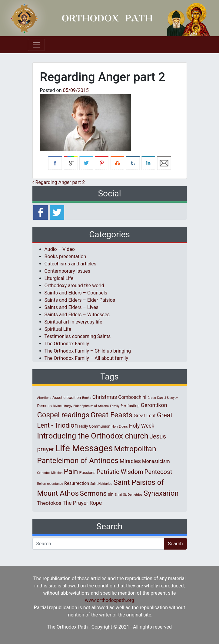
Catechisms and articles (71, 264)
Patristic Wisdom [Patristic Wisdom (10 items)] (120, 472)
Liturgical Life (59, 278)
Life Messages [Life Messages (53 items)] (84, 448)
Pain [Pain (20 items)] (71, 471)
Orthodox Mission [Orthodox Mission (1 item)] (50, 473)
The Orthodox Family (67, 344)
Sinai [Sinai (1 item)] (118, 495)
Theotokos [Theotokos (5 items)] (49, 503)
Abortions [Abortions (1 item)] (44, 398)
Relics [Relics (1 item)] (41, 484)
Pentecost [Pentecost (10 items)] (158, 472)
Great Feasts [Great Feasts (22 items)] (111, 415)
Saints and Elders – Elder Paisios (80, 300)
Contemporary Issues (68, 271)
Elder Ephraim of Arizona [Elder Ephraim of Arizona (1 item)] (91, 406)
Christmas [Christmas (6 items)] (105, 397)
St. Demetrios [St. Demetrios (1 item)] (133, 495)
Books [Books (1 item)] (87, 398)
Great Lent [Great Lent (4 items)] (145, 416)
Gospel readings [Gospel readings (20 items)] (63, 415)
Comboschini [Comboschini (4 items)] (132, 397)
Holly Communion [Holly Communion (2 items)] (95, 426)
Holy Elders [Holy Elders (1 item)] (119, 427)
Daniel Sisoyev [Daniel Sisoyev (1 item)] (168, 398)
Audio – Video (60, 249)
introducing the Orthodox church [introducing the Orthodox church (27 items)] (93, 436)
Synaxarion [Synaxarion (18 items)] (161, 493)
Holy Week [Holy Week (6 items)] (142, 426)
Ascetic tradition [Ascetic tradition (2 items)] (67, 398)
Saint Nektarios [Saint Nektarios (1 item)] (101, 484)
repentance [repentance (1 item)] (55, 484)
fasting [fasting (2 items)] (134, 406)
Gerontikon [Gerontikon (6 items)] (154, 405)
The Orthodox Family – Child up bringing (88, 351)
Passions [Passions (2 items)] (87, 473)
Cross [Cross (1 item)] (152, 398)
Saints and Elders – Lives (71, 307)
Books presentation (65, 256)
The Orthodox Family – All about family (86, 358)
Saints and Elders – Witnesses (77, 315)
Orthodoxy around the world (74, 286)
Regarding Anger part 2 (59, 182)
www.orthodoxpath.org (109, 600)
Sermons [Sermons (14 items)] (93, 493)
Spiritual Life (58, 329)
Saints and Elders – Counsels (76, 293)
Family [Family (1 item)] (115, 406)
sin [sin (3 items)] (111, 494)
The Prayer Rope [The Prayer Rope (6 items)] (82, 503)
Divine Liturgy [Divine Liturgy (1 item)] (63, 406)
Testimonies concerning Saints (78, 336)
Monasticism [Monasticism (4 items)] (156, 461)
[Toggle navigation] (36, 45)
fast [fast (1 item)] (123, 406)
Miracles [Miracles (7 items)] (130, 461)
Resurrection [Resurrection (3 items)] (77, 483)
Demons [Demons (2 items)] (45, 406)
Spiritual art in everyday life (73, 322)
